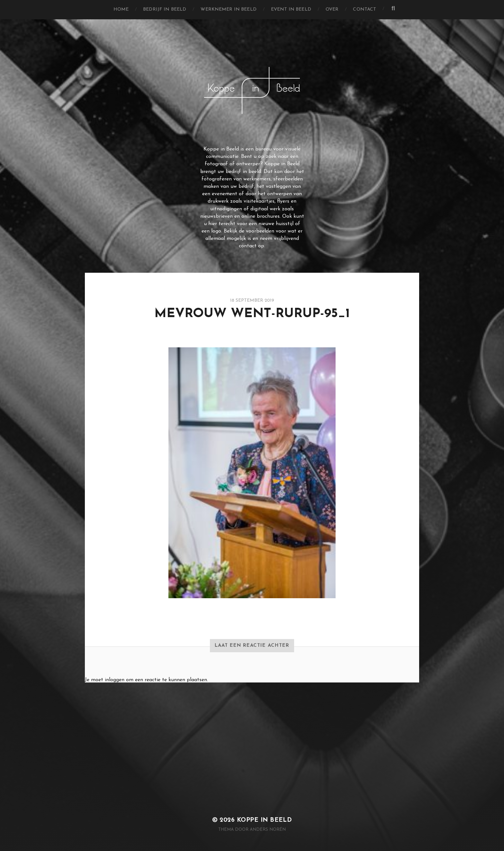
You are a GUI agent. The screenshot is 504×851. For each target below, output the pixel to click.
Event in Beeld (291, 9)
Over (332, 9)
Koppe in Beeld (265, 820)
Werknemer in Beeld (229, 9)
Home (121, 9)
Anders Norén (268, 830)
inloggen (115, 680)
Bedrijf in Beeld (165, 9)
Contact (364, 9)
